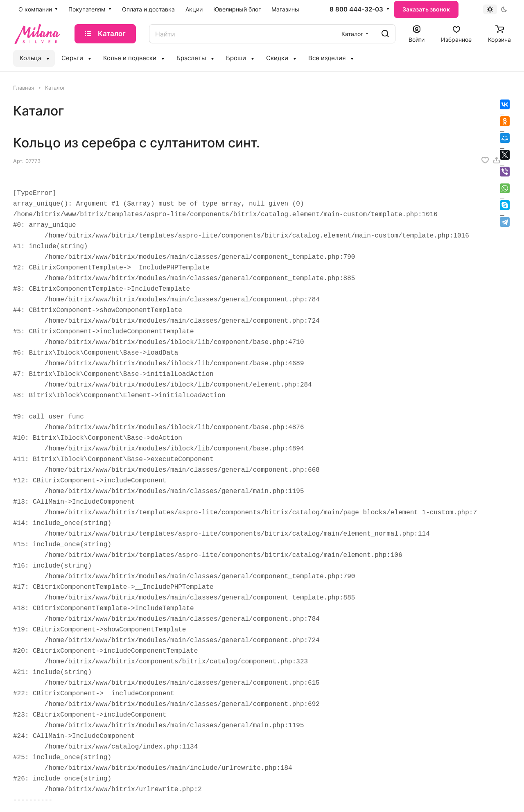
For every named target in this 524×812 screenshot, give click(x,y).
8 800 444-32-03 (356, 9)
